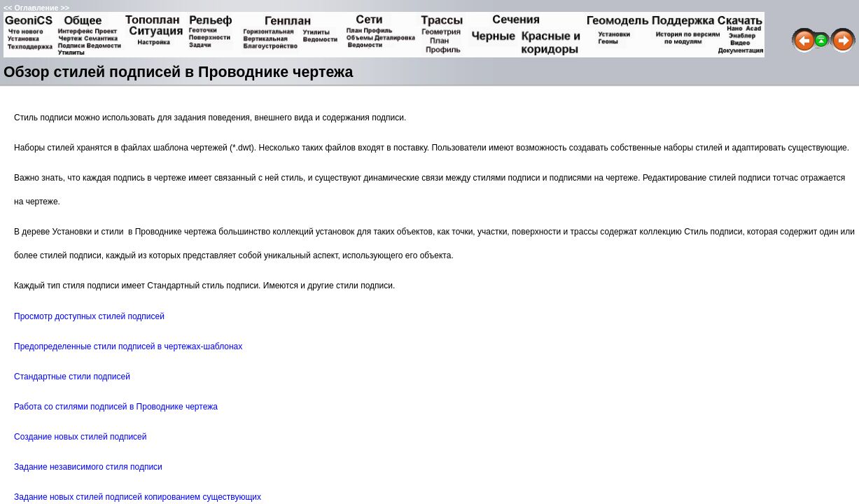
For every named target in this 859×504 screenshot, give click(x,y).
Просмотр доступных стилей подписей (89, 316)
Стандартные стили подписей (72, 377)
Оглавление (36, 8)
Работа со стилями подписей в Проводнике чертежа (116, 407)
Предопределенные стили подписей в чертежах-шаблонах (128, 346)
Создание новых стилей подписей (81, 437)
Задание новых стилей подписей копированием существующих (138, 497)
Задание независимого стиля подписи (88, 467)
